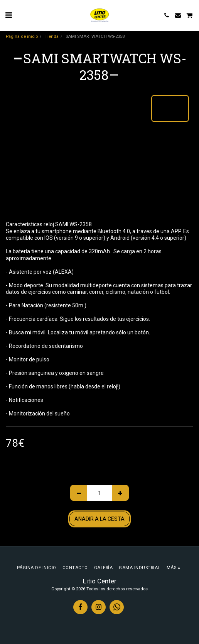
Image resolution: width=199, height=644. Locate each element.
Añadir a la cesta (99, 519)
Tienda (52, 36)
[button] (8, 15)
